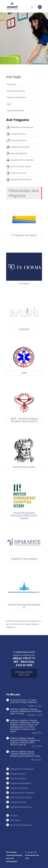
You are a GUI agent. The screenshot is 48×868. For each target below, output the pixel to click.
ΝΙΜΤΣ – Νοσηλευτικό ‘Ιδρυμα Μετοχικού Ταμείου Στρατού (24, 420)
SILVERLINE (24, 329)
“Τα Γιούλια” (24, 283)
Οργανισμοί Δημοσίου (15, 110)
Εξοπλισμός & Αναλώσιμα (21, 825)
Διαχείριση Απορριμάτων (20, 147)
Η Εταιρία (14, 815)
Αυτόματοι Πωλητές (18, 173)
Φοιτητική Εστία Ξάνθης (24, 467)
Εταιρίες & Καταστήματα (16, 97)
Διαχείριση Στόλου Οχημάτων (22, 160)
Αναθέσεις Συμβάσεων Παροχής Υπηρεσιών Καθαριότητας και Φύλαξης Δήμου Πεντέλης (26, 711)
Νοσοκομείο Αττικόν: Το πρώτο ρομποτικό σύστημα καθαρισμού (24, 701)
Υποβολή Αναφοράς (14, 855)
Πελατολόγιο (15, 820)
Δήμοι (9, 104)
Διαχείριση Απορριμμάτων (21, 783)
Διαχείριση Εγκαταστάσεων (21, 179)
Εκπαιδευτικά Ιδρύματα (16, 91)
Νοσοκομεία (12, 84)
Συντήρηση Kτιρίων (18, 774)
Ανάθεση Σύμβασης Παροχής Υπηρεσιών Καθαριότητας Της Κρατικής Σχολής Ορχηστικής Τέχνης (25, 754)
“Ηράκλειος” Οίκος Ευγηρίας (24, 559)
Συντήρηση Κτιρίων (18, 134)
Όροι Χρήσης (11, 852)
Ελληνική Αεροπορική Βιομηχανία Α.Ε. (24, 606)
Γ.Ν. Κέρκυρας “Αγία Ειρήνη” (24, 235)
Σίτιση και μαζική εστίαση (21, 166)
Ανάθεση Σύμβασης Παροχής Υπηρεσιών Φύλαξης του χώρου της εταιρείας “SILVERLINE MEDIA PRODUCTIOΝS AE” (25, 741)
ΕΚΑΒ (24, 373)
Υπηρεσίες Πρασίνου (19, 140)
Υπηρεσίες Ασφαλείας (19, 153)
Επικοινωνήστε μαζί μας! (24, 673)
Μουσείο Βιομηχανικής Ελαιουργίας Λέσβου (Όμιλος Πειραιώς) (24, 515)
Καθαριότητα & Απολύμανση (22, 127)
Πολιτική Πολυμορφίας (12, 860)
